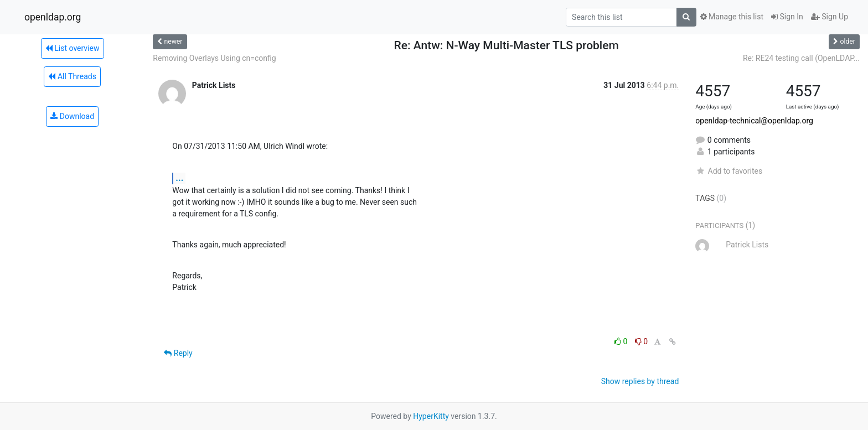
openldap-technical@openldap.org (754, 121)
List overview (73, 48)
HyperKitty (431, 416)
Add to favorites (729, 171)
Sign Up (830, 17)
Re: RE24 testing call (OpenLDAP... (801, 58)
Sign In (787, 17)
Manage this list (732, 17)
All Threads (72, 76)
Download (72, 116)
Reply (178, 353)
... (179, 178)
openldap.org (53, 17)
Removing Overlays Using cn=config (214, 58)
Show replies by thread (640, 381)
